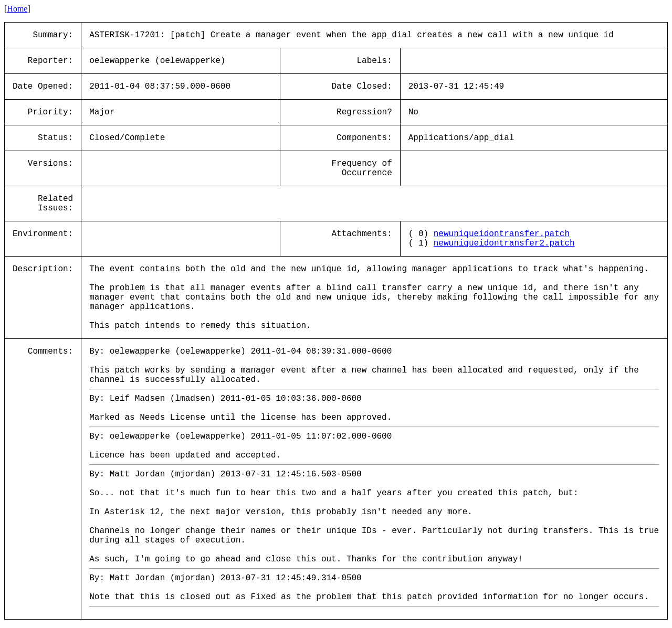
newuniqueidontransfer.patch (502, 234)
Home (17, 9)
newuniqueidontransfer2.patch (504, 243)
